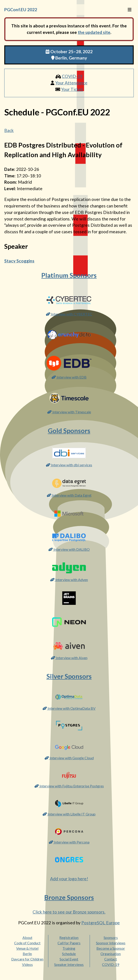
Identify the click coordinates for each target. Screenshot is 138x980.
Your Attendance (71, 83)
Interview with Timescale (69, 412)
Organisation (111, 954)
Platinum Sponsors (69, 275)
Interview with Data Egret (69, 495)
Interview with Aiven (69, 658)
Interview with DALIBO (69, 549)
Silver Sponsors (69, 676)
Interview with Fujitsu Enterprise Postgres (69, 786)
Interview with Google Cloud (69, 758)
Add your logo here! (69, 879)
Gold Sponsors (69, 431)
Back (9, 130)
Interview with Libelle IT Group (69, 814)
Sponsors (111, 937)
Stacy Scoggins (19, 261)
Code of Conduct (27, 943)
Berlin (27, 954)
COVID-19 (72, 76)
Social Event (69, 959)
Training (69, 948)
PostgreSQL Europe (101, 923)
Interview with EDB (69, 377)
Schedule (69, 954)
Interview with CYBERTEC (69, 314)
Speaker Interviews (69, 964)
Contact (111, 959)
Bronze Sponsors (69, 897)
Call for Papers (69, 943)
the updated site (94, 32)
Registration (69, 937)
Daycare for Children (27, 959)
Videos (27, 964)
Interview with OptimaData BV (69, 708)
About (27, 937)
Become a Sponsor (111, 948)
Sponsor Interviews (111, 943)
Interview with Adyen (69, 580)
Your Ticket (72, 89)
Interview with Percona (69, 842)
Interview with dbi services (69, 465)
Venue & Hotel (27, 948)
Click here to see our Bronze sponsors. (69, 912)
